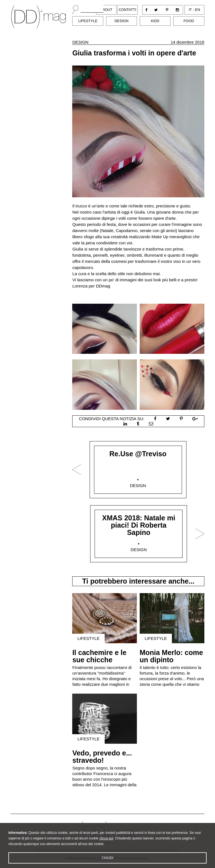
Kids (155, 21)
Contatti (127, 10)
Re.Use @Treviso (138, 454)
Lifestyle (88, 21)
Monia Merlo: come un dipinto (171, 656)
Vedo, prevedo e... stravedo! (102, 757)
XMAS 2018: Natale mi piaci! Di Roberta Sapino (139, 525)
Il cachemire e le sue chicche (99, 656)
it (190, 10)
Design (121, 21)
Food (189, 21)
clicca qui (106, 846)
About (106, 10)
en (198, 10)
